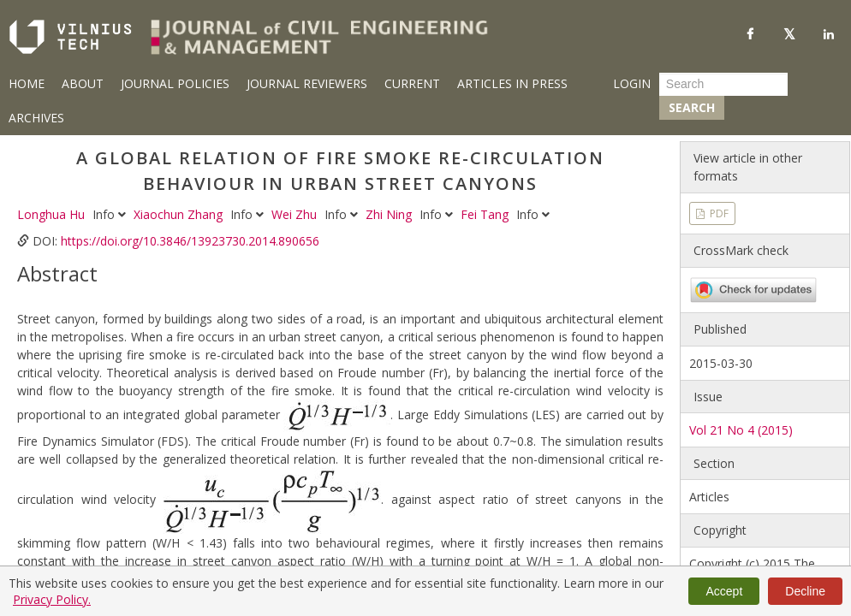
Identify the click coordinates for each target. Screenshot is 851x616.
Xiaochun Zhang (180, 214)
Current (412, 83)
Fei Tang (486, 214)
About (83, 83)
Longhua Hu (53, 214)
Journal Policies (175, 83)
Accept (724, 591)
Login (632, 83)
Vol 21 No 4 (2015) (741, 430)
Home (27, 83)
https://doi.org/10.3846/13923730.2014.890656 (190, 241)
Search (692, 107)
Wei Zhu (296, 214)
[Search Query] (723, 84)
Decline (805, 591)
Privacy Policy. (52, 599)
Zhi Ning (390, 214)
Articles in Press (512, 83)
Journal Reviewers (307, 83)
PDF (718, 213)
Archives (36, 118)
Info (111, 214)
